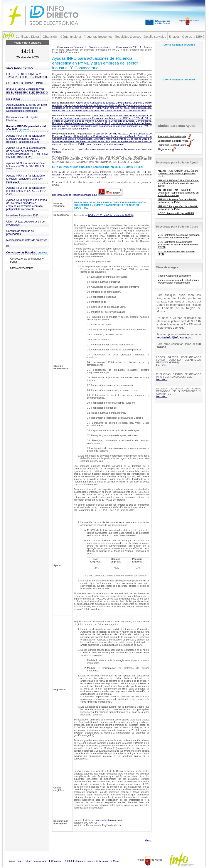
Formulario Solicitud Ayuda (172, 136)
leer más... (162, 365)
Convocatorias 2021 (127, 47)
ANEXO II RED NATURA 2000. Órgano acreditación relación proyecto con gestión (178, 183)
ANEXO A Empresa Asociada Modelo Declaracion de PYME (177, 201)
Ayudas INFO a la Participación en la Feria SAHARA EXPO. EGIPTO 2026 (26, 191)
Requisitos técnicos (128, 37)
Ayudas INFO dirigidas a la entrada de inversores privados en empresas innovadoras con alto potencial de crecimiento (27, 205)
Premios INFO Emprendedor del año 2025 (26, 128)
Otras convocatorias (22, 268)
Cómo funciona (71, 37)
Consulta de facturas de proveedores (20, 233)
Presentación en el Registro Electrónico (22, 119)
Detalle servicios (155, 37)
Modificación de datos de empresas (27, 240)
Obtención (50, 37)
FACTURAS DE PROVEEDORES (26, 83)
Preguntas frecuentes (98, 37)
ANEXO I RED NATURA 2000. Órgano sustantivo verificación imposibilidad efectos (178, 173)
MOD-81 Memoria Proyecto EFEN (176, 213)
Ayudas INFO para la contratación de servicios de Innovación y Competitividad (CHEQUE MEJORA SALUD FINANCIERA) (27, 153)
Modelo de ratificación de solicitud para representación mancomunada (178, 281)
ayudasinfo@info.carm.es (108, 820)
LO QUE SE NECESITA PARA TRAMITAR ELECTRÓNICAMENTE (27, 76)
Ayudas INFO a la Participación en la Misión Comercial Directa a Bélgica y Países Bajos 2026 (26, 139)
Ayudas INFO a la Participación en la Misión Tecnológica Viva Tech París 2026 (26, 179)
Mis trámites (13, 99)
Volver (148, 840)
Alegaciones (164, 149)
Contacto (56, 861)
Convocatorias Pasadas (27, 253)
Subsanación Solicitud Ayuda (173, 141)
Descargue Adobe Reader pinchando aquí (87, 195)
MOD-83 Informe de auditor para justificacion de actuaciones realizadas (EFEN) (178, 245)
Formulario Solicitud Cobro (172, 145)
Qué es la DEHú (193, 37)
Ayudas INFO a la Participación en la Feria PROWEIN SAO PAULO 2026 (26, 166)
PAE (9, 246)
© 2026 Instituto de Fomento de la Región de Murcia (92, 861)
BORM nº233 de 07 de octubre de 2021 (111, 215)
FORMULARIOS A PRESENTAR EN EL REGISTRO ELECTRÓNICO (27, 91)
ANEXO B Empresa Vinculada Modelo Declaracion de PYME (178, 208)
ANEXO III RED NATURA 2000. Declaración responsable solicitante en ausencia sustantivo (178, 193)
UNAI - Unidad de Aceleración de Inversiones (25, 223)
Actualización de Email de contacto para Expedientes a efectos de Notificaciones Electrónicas (27, 108)
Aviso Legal (15, 861)
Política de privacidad (36, 861)
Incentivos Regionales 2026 (22, 216)
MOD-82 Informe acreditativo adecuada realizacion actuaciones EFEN (179, 236)
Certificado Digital (28, 37)
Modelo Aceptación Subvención (174, 276)
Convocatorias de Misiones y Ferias (27, 260)
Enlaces (174, 37)
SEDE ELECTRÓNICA (19, 68)
